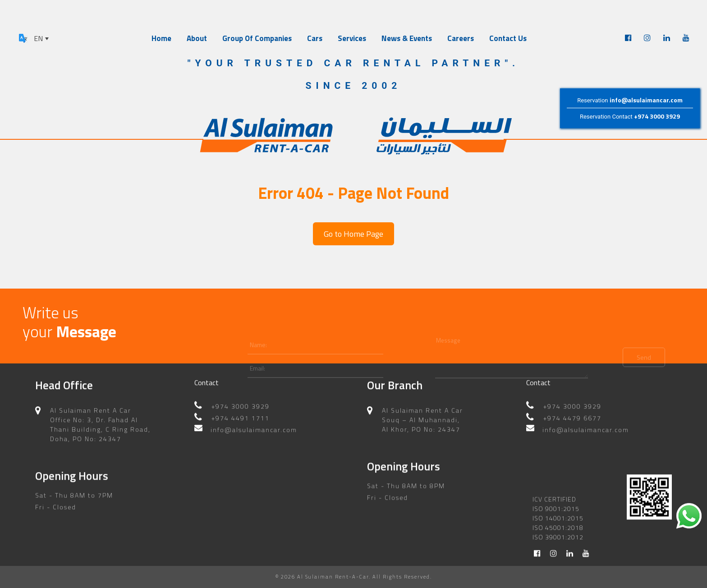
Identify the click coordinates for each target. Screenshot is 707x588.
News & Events (407, 38)
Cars (315, 38)
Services (352, 38)
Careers (461, 38)
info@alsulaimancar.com (646, 100)
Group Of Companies (257, 38)
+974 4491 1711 (241, 424)
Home (161, 38)
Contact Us (508, 38)
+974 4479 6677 (572, 424)
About (197, 38)
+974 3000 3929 (657, 116)
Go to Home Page (353, 234)
